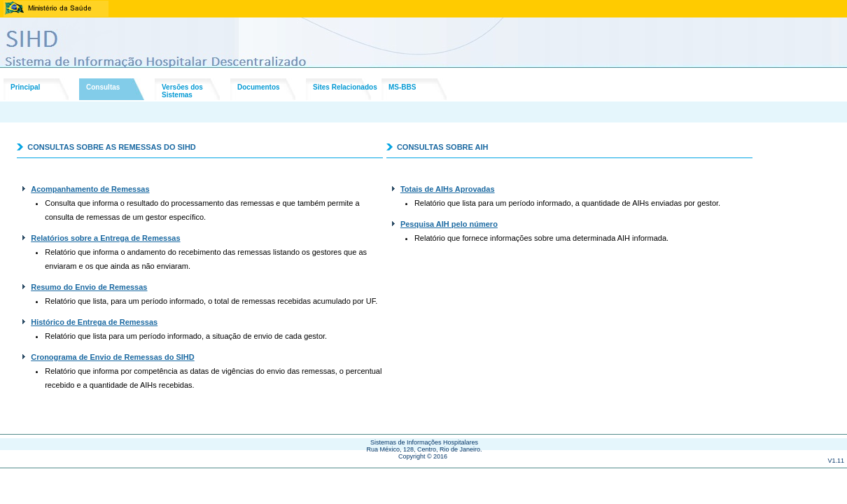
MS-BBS (402, 87)
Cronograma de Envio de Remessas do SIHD (113, 357)
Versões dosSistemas (182, 91)
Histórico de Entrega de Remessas (94, 322)
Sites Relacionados (345, 87)
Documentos (259, 87)
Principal (25, 87)
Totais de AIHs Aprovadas (448, 189)
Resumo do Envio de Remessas (89, 287)
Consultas (103, 87)
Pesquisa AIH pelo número (449, 224)
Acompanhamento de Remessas (90, 189)
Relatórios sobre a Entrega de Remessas (105, 238)
